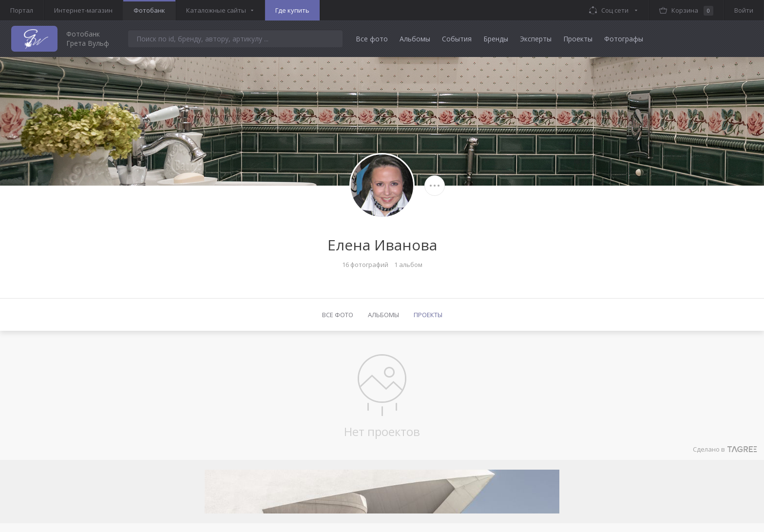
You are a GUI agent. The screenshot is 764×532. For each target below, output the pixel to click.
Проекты (578, 39)
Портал (22, 10)
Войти (744, 10)
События (457, 39)
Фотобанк (149, 10)
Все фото (372, 39)
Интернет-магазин (83, 10)
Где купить (292, 10)
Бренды (496, 39)
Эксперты (536, 39)
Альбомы (415, 39)
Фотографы (624, 39)
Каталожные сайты (216, 10)
